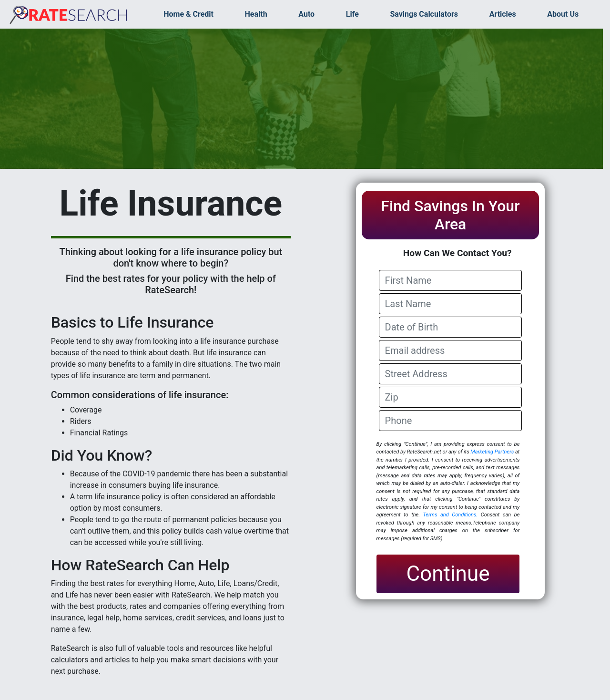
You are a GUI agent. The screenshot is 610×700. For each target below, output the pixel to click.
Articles (503, 14)
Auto (306, 14)
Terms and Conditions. (450, 515)
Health (256, 14)
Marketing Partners (492, 452)
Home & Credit (188, 14)
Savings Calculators (424, 14)
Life (352, 14)
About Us (563, 14)
